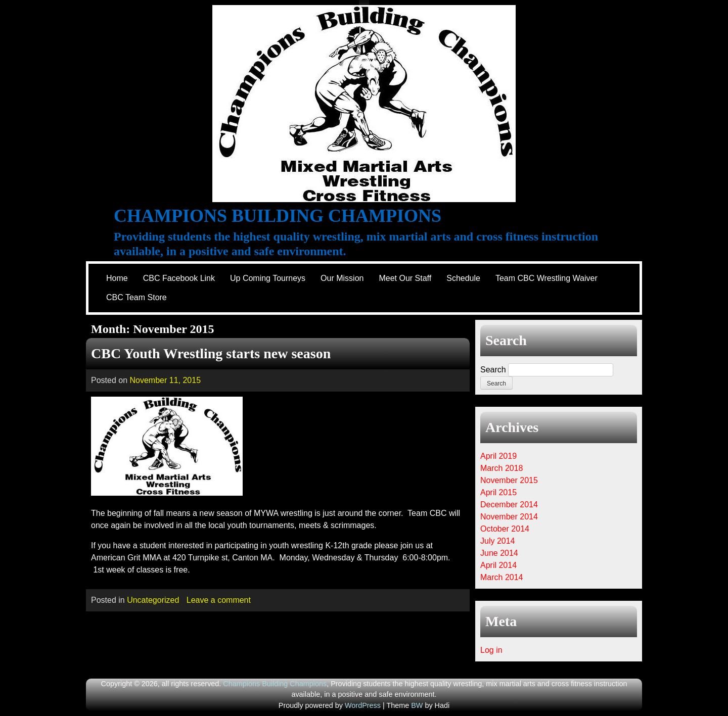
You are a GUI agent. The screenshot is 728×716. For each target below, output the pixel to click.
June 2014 (499, 553)
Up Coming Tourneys (268, 278)
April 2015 (498, 492)
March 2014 (502, 577)
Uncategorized (153, 600)
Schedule (463, 278)
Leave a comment (219, 600)
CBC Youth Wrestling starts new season (211, 353)
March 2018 (502, 468)
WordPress (363, 705)
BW (417, 705)
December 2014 (509, 505)
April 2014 (498, 565)
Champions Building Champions (278, 216)
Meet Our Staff (405, 278)
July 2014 (498, 541)
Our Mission (342, 278)
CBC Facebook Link (179, 278)
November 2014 (509, 517)
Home (117, 278)
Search (493, 370)
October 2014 (505, 529)
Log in (491, 650)
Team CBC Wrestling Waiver (547, 278)
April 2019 (498, 456)
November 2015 (509, 480)
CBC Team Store (136, 297)
